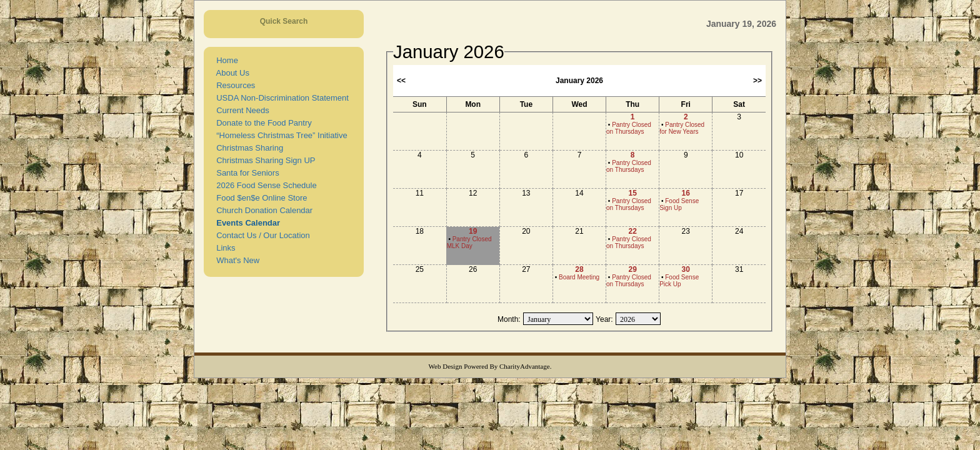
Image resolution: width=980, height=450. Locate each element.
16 (686, 193)
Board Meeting (579, 277)
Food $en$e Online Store (260, 198)
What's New (236, 260)
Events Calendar (246, 223)
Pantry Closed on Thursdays (629, 128)
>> (757, 81)
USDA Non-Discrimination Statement (280, 98)
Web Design (446, 366)
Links (224, 248)
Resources (233, 85)
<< (401, 81)
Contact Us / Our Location (261, 235)
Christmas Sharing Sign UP (263, 160)
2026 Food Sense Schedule (264, 185)
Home (225, 60)
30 (686, 269)
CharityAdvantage (525, 366)
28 (579, 269)
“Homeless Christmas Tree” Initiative (280, 135)
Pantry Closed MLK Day (469, 242)
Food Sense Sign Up (679, 204)
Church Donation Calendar (262, 210)
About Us (231, 73)
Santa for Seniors (246, 173)
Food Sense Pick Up (679, 281)
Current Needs (241, 110)
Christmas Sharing (247, 148)
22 (632, 231)
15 (632, 193)
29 (632, 269)
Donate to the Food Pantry (262, 123)
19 (473, 231)
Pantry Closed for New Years (682, 128)
